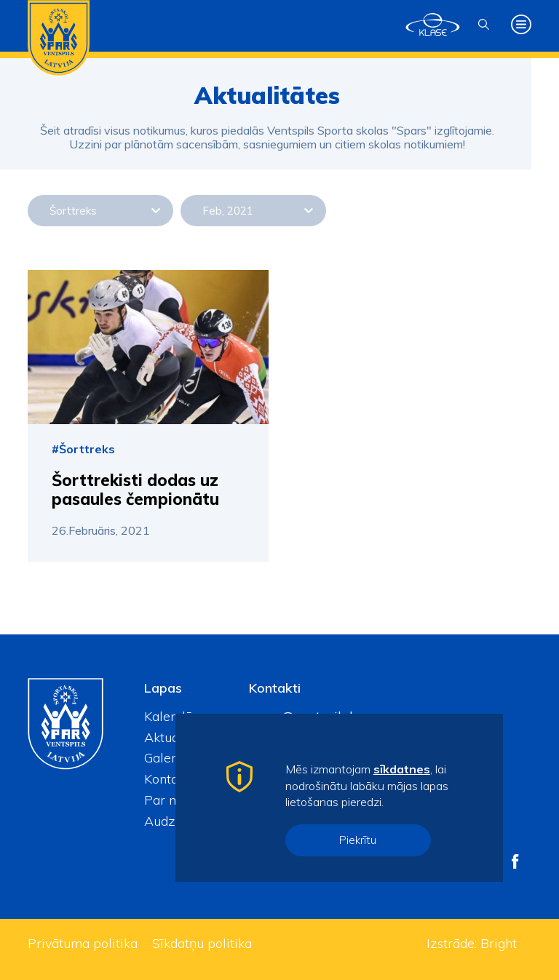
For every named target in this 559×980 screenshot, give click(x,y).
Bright (499, 943)
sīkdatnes (402, 769)
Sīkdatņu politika (202, 943)
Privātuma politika (83, 943)
